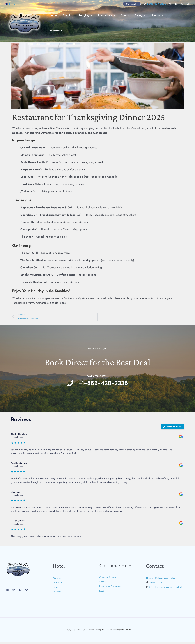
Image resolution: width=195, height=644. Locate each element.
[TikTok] (188, 4)
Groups (158, 22)
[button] (11, 4)
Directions (57, 584)
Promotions (112, 22)
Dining (143, 22)
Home (63, 21)
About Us (57, 580)
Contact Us (58, 593)
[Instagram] (182, 4)
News (55, 589)
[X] (170, 4)
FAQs (102, 593)
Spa (129, 22)
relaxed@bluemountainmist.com (162, 580)
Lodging (93, 22)
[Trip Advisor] (14, 592)
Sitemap (103, 584)
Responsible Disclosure (110, 588)
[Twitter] (27, 592)
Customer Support (108, 579)
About (77, 22)
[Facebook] (176, 4)
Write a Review (172, 429)
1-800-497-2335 (156, 584)
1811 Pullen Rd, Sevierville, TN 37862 (165, 589)
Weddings (175, 21)
